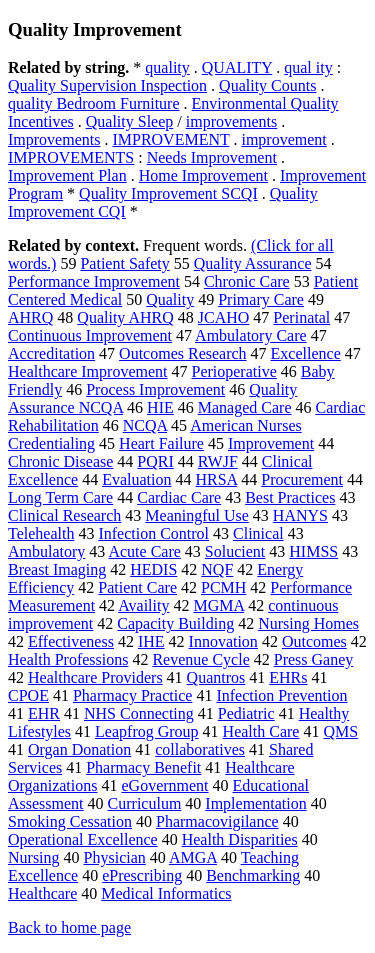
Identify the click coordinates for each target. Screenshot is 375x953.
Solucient (235, 551)
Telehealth (41, 533)
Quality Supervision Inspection (107, 85)
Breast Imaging (57, 569)
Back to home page (69, 927)
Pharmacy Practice (133, 695)
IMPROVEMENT (170, 139)
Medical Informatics (166, 893)
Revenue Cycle (200, 659)
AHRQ (30, 317)
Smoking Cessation (70, 821)
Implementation (255, 803)
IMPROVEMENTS (71, 157)
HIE (160, 407)
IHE (151, 641)
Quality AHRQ (125, 317)
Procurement (302, 479)
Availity (143, 605)
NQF (217, 569)
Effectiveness (71, 641)
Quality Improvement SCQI (168, 193)
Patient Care (137, 587)
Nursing (34, 857)
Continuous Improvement (90, 335)
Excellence (306, 353)
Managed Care (245, 407)
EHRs (288, 677)
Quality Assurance (253, 263)
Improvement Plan (67, 175)
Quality (170, 299)
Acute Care (144, 551)
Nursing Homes (308, 623)
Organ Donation (79, 749)
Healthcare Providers (95, 677)
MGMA (218, 605)
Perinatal (301, 317)
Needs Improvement (212, 157)
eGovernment (164, 785)
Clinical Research (64, 515)
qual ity (308, 67)
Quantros (216, 677)
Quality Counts (267, 85)
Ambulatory (46, 551)
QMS (340, 731)
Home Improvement (203, 175)
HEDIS (153, 569)
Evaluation (136, 479)
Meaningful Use (197, 515)
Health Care (261, 731)
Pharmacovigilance (217, 821)
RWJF (218, 461)
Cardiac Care (179, 497)
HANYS (300, 515)
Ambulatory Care (251, 335)
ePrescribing (142, 875)
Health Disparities (240, 839)
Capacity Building (175, 623)
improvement (283, 139)
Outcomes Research (183, 353)
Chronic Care (247, 281)
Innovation (223, 641)
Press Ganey (314, 659)
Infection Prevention (281, 695)
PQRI (155, 461)
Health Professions (68, 659)
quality (167, 67)
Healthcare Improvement (87, 371)
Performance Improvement (94, 281)
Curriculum (145, 803)
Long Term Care (60, 497)
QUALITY (237, 67)
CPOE (28, 695)
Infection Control (153, 533)
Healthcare (42, 893)
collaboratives (200, 749)
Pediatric (246, 713)
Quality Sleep (130, 121)
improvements (232, 121)
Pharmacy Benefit (143, 767)
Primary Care (261, 299)
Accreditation (51, 353)
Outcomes (314, 641)
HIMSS (313, 551)
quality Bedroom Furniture (94, 103)
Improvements (54, 139)
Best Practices (290, 497)
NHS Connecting (139, 713)
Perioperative (233, 371)
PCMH (223, 587)
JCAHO (224, 317)
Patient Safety (124, 263)
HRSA (216, 479)
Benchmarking (253, 875)
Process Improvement (155, 389)
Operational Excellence (83, 839)
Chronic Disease (60, 461)
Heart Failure (161, 443)
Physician (115, 857)
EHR (44, 713)
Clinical (258, 533)
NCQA (145, 425)
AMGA (193, 857)
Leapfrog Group (147, 731)
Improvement (271, 443)
